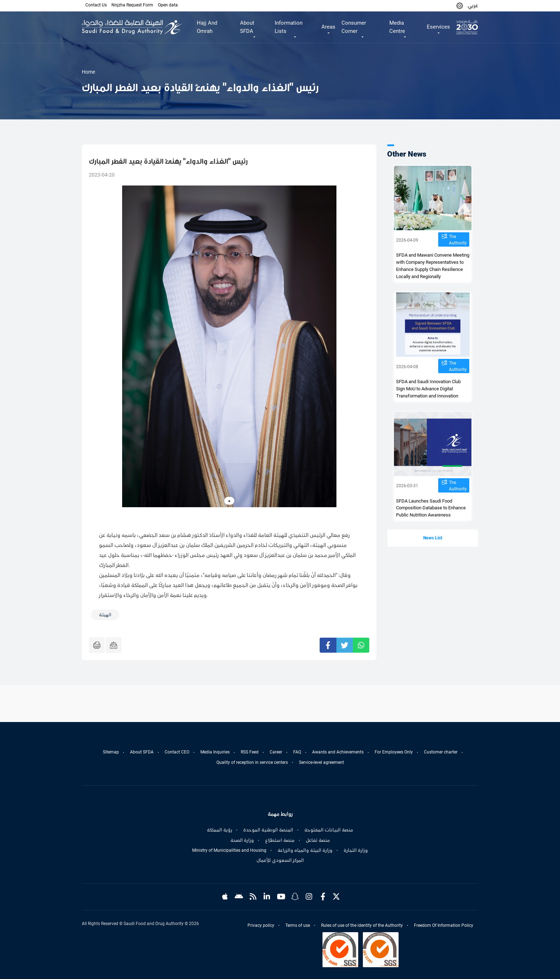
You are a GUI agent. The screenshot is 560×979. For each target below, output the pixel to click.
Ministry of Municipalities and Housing (229, 850)
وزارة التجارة (356, 850)
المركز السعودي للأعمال (280, 860)
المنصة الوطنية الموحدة (268, 830)
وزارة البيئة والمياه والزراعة (305, 850)
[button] (460, 6)
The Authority (458, 240)
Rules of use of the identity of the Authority (362, 925)
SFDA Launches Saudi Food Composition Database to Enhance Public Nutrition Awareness (431, 508)
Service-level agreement (321, 762)
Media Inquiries (215, 752)
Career (276, 752)
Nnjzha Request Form (132, 5)
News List (433, 538)
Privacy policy (261, 925)
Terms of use (298, 925)
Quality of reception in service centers (252, 762)
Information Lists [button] (289, 27)
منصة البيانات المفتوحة (329, 830)
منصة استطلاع (280, 840)
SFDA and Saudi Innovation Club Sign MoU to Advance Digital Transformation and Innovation (428, 389)
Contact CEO (177, 752)
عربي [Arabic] (473, 5)
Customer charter (441, 752)
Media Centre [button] (397, 27)
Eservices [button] (438, 27)
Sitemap (111, 752)
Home (88, 72)
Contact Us (96, 5)
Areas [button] (328, 27)
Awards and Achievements (338, 752)
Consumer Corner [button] (354, 27)
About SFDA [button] (247, 27)
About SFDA (142, 752)
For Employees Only (394, 752)
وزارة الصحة (242, 840)
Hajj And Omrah (207, 27)
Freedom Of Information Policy (444, 925)
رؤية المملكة (219, 830)
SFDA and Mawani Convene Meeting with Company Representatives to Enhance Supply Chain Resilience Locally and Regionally (433, 266)
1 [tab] (229, 501)
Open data (168, 5)
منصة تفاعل (318, 840)
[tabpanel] (229, 346)
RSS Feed (250, 752)
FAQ (297, 752)
